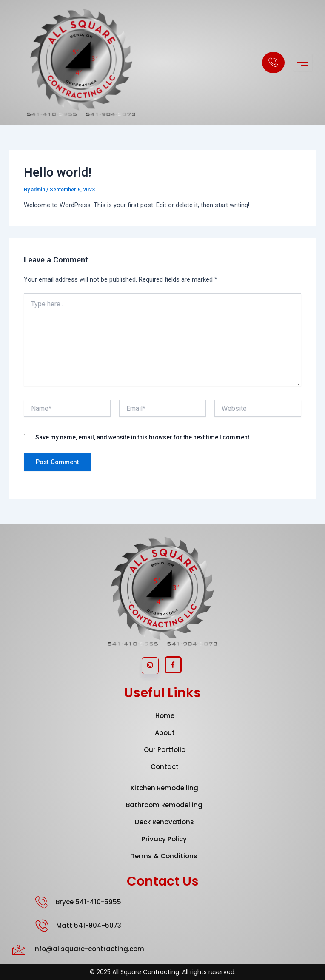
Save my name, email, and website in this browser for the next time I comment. (143, 437)
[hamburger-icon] (303, 63)
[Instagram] (150, 666)
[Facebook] (173, 665)
